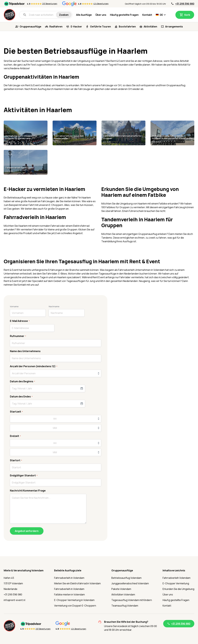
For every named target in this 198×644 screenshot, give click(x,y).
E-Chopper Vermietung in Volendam (74, 600)
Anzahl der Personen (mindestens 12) (34, 366)
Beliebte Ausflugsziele (68, 570)
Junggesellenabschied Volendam (130, 583)
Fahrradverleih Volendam (176, 578)
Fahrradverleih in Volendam (69, 578)
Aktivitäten (150, 27)
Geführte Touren (100, 27)
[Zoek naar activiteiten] (39, 15)
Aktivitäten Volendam (123, 594)
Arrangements (174, 27)
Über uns (101, 15)
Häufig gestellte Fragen (124, 15)
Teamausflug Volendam (125, 606)
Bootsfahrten (127, 27)
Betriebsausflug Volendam (126, 578)
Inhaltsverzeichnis (174, 570)
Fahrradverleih (126, 270)
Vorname (14, 306)
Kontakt (147, 15)
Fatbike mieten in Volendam (69, 594)
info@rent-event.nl (14, 600)
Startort (16, 460)
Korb (187, 15)
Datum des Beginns (22, 381)
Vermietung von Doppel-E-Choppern (75, 606)
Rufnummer (18, 336)
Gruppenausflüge (30, 27)
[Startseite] (10, 15)
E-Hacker (76, 27)
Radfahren (56, 27)
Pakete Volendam (121, 589)
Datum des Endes (21, 396)
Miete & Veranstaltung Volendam (24, 570)
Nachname (54, 306)
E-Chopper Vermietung (176, 583)
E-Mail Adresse (20, 321)
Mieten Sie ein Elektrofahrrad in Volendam (77, 583)
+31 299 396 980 (185, 4)
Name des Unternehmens (25, 351)
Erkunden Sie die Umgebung (178, 589)
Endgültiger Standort (24, 475)
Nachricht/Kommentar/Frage (28, 491)
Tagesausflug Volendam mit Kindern (132, 600)
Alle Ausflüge (84, 15)
